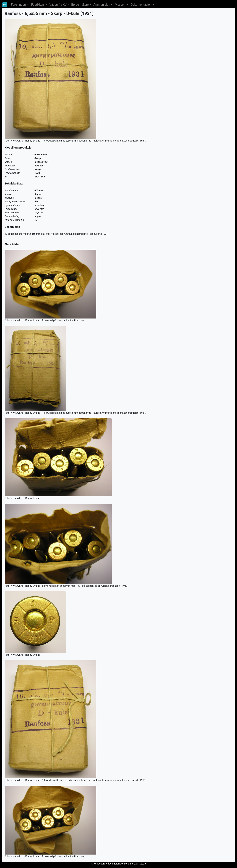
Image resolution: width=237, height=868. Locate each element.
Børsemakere (80, 5)
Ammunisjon (102, 5)
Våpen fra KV (58, 5)
